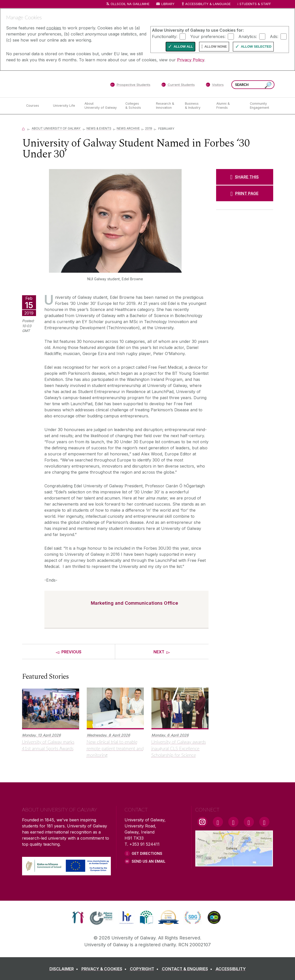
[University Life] (65, 106)
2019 (149, 128)
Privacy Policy (191, 60)
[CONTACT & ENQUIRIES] (188, 969)
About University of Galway (56, 128)
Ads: (274, 36)
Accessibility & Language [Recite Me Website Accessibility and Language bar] (206, 4)
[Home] (24, 128)
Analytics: (248, 36)
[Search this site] (268, 85)
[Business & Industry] (197, 106)
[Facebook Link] (218, 822)
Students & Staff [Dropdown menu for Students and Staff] (255, 4)
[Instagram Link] (202, 822)
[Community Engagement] (259, 106)
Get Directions (147, 853)
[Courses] (36, 106)
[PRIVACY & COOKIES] (105, 969)
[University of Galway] (59, 84)
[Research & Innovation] (166, 106)
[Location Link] (234, 863)
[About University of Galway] (101, 106)
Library (168, 4)
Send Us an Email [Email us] (149, 861)
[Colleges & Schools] (136, 106)
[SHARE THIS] (245, 177)
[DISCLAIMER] (65, 969)
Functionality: (165, 36)
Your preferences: (208, 36)
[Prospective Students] (130, 86)
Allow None (216, 47)
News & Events (99, 128)
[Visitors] (215, 86)
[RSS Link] (264, 822)
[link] (78, 917)
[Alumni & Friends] (229, 106)
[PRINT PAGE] (245, 193)
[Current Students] (178, 86)
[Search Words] (253, 85)
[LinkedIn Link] (249, 822)
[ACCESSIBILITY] (231, 969)
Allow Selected (256, 47)
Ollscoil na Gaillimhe (130, 4)
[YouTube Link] (233, 822)
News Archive (128, 128)
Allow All (183, 47)
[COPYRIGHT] (145, 969)
